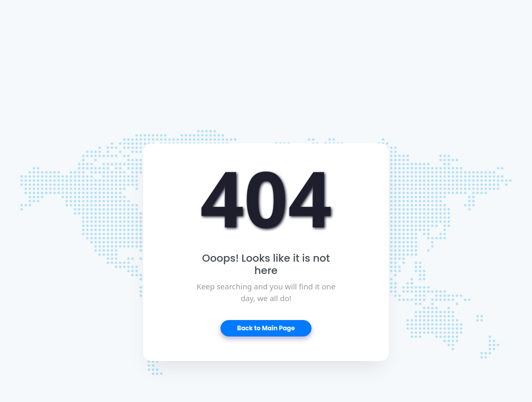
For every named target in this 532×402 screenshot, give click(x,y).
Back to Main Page (266, 328)
